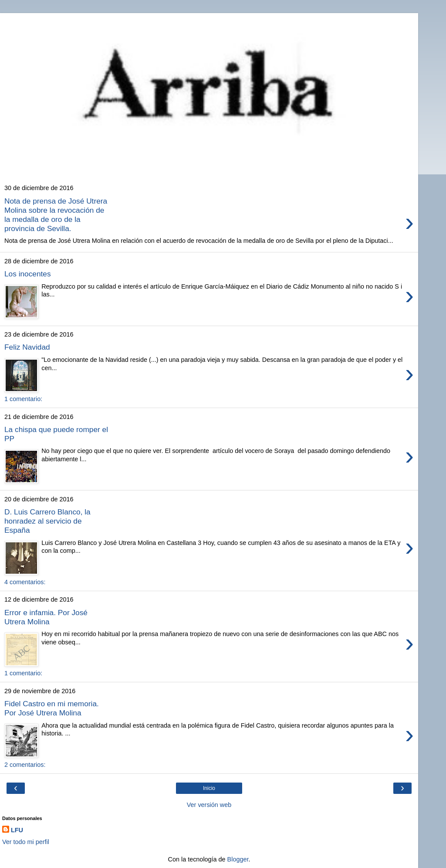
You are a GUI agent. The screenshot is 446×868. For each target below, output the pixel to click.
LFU (17, 830)
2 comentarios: (25, 765)
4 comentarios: (25, 582)
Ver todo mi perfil (26, 842)
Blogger (238, 859)
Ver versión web (209, 805)
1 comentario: (23, 399)
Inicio (209, 788)
